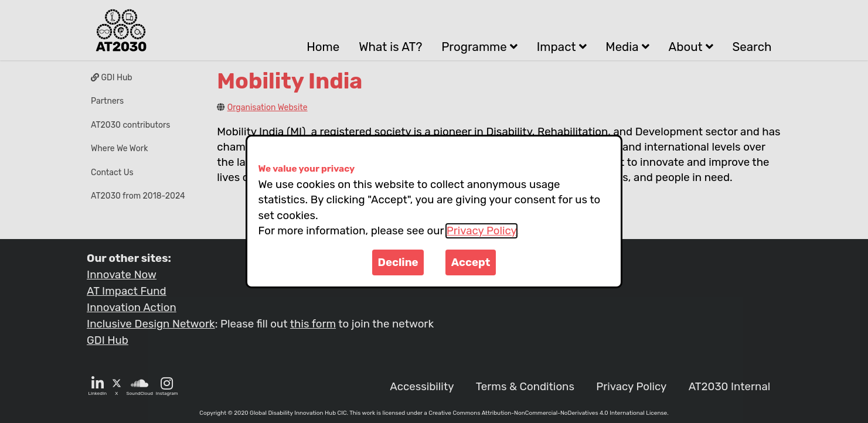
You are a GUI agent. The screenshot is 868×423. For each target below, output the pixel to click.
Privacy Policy (481, 231)
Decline (398, 262)
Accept (471, 262)
